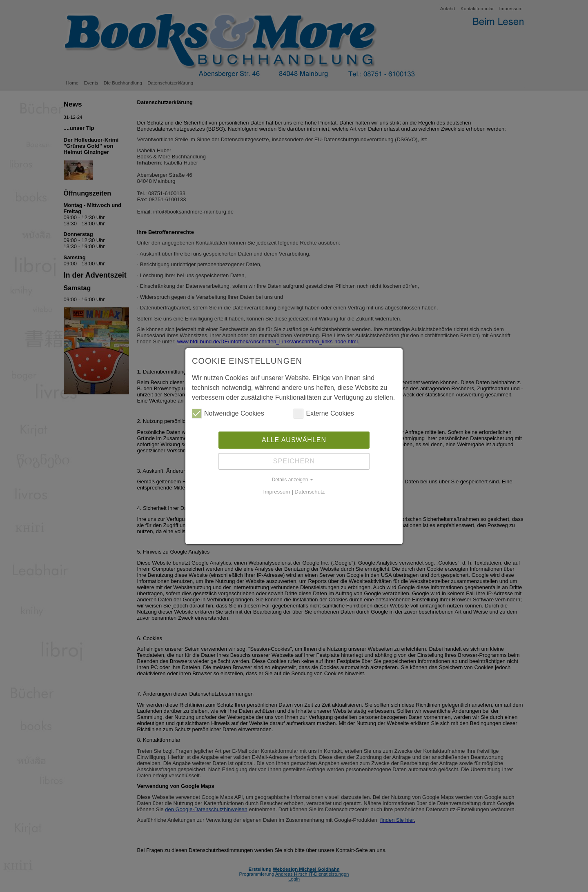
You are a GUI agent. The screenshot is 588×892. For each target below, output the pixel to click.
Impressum (277, 492)
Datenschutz (310, 492)
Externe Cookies (324, 414)
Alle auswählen (294, 440)
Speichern (294, 461)
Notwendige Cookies (228, 414)
